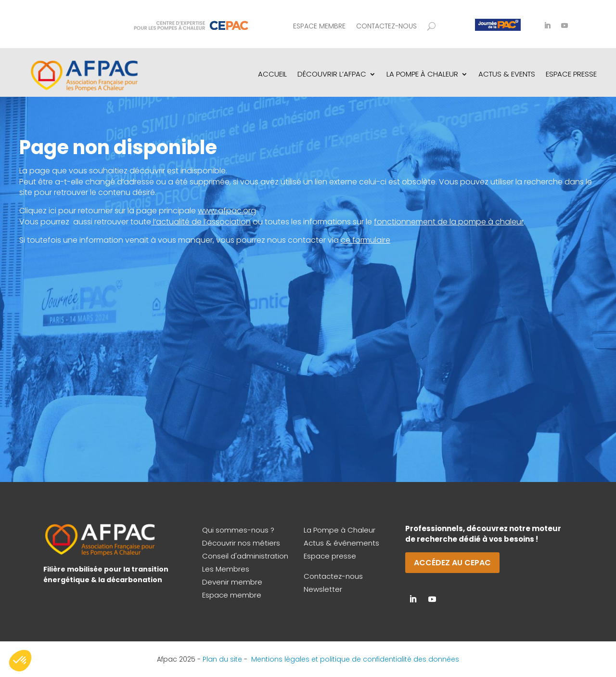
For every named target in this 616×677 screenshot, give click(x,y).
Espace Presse (571, 74)
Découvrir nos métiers (241, 543)
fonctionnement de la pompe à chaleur (449, 222)
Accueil (272, 74)
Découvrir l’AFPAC (332, 74)
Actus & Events (507, 74)
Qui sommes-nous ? (238, 530)
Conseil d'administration (245, 556)
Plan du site (222, 659)
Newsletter (323, 589)
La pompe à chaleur (422, 74)
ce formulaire (366, 240)
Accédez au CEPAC (452, 563)
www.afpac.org (227, 211)
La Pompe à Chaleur (340, 530)
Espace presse (330, 556)
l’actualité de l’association (202, 222)
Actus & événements (341, 543)
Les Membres (226, 569)
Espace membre (319, 27)
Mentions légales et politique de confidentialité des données (355, 659)
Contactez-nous (386, 27)
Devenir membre (232, 582)
